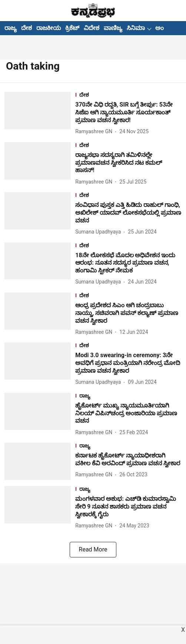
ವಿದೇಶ (92, 28)
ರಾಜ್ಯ (11, 28)
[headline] (128, 113)
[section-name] (128, 96)
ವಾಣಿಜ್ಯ (113, 28)
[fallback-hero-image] (40, 114)
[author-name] (95, 132)
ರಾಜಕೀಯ (49, 28)
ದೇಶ (26, 28)
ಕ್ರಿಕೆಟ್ (72, 28)
